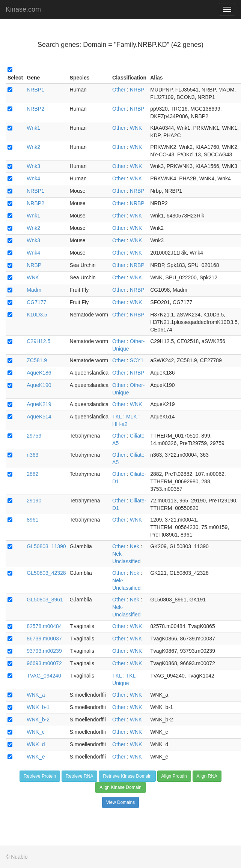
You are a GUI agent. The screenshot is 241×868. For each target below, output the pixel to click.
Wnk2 (33, 147)
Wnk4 (33, 178)
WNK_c (35, 732)
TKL (117, 417)
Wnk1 (33, 128)
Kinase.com (23, 9)
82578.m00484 (44, 626)
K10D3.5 (37, 315)
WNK (136, 128)
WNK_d (36, 744)
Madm (34, 290)
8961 (32, 520)
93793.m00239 (44, 651)
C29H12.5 (38, 341)
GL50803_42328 (46, 573)
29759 (34, 436)
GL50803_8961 (45, 600)
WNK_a (36, 695)
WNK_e (36, 757)
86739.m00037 (44, 639)
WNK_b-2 (38, 720)
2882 (32, 474)
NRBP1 (35, 90)
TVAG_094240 (44, 676)
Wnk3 (33, 166)
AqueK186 (39, 373)
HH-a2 (120, 424)
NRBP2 (35, 109)
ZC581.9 (37, 360)
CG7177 (36, 302)
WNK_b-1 (38, 707)
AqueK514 (39, 417)
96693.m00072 (44, 663)
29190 (34, 501)
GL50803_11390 (46, 546)
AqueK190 (39, 385)
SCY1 (137, 360)
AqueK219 (39, 404)
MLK (132, 417)
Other (119, 90)
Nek (135, 546)
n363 (32, 455)
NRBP (137, 90)
